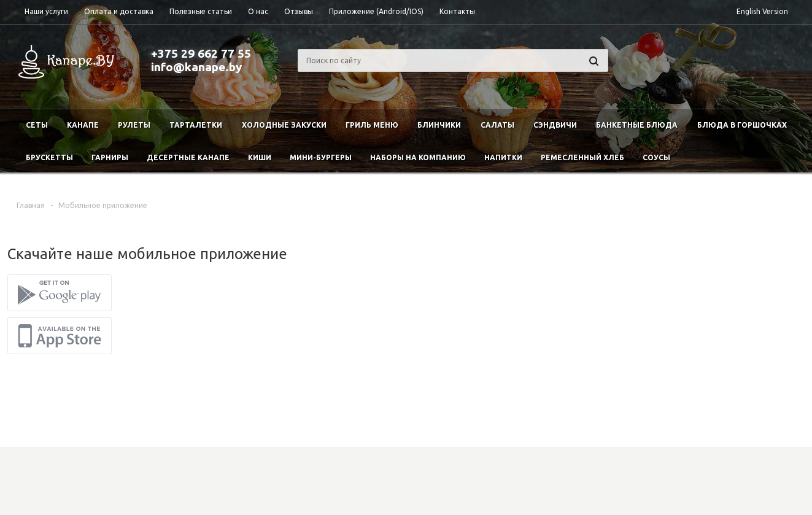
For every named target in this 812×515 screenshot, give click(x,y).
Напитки (503, 157)
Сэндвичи (555, 125)
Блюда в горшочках (742, 125)
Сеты (37, 125)
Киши (260, 157)
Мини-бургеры (321, 157)
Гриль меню (372, 125)
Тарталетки (196, 125)
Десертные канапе (188, 157)
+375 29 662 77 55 (201, 53)
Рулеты (134, 125)
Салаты (497, 125)
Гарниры (110, 157)
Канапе (83, 125)
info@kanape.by (196, 67)
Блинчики (439, 125)
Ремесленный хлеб (582, 157)
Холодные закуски (284, 125)
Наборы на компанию (418, 157)
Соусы (656, 157)
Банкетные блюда (637, 125)
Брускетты (49, 157)
